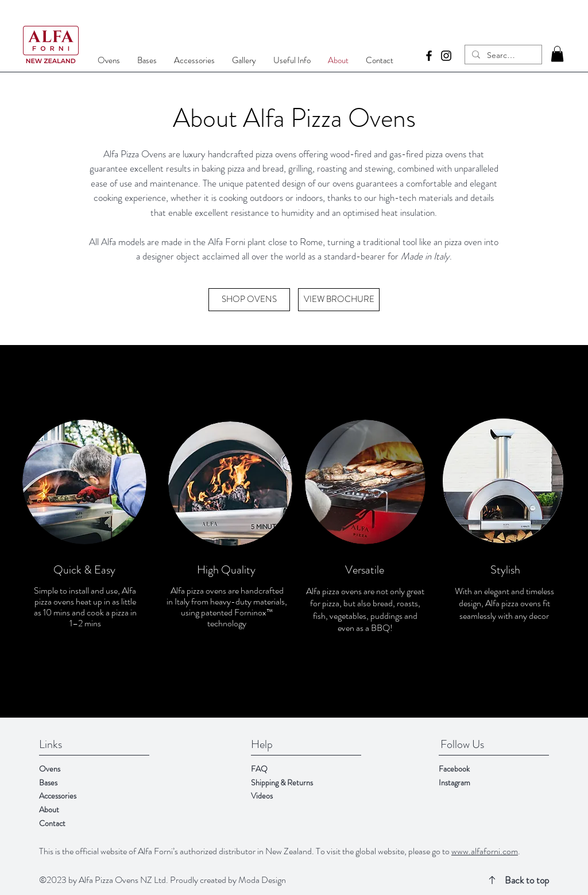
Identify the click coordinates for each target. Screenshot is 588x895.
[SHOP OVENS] (249, 300)
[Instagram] (446, 56)
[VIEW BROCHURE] (339, 300)
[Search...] (502, 56)
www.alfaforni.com (485, 851)
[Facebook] (429, 56)
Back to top (527, 880)
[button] (557, 54)
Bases (48, 782)
